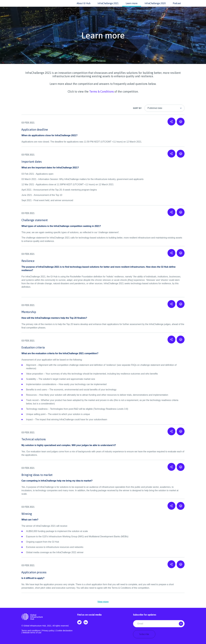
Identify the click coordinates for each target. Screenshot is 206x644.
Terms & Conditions (101, 91)
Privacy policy (48, 631)
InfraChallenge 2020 (155, 3)
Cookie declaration (64, 631)
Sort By (137, 108)
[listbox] (165, 108)
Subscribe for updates (145, 615)
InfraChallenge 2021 (108, 3)
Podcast (177, 3)
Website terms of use (32, 633)
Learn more (132, 3)
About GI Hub (84, 3)
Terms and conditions (31, 631)
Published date (155, 108)
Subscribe (144, 634)
